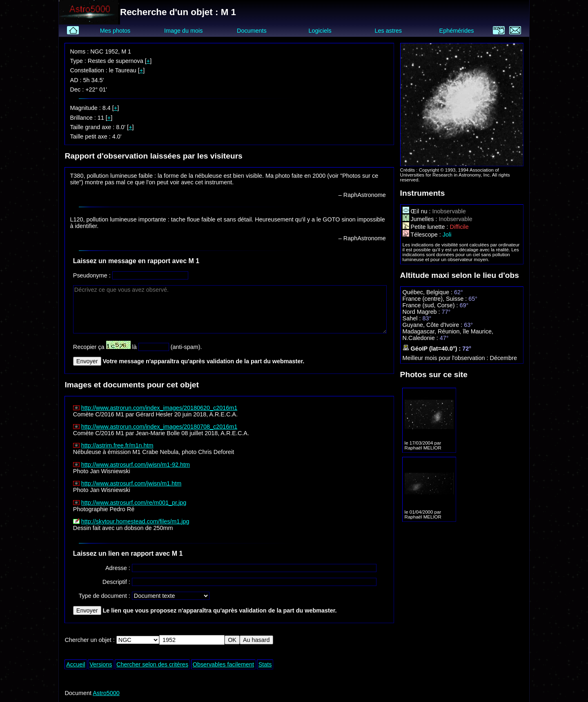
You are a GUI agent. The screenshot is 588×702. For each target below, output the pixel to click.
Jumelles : (421, 219)
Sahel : (413, 318)
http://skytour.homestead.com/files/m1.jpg (135, 521)
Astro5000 (106, 693)
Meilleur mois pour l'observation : (446, 358)
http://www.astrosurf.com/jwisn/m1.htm (131, 483)
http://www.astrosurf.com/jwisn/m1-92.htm (136, 465)
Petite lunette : (426, 227)
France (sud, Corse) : (431, 305)
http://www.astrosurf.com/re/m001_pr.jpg (134, 503)
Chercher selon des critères (152, 664)
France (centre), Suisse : (436, 299)
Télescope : (423, 235)
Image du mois (183, 31)
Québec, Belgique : (428, 292)
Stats (265, 664)
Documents (252, 31)
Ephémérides (457, 31)
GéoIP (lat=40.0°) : (433, 349)
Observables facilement (223, 664)
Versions (101, 664)
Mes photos (115, 31)
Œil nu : (418, 211)
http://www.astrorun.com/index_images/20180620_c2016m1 (159, 408)
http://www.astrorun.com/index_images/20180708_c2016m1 (159, 427)
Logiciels (320, 31)
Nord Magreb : (422, 312)
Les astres (388, 31)
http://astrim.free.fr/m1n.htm (117, 445)
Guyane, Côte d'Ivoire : (433, 325)
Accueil (76, 664)
